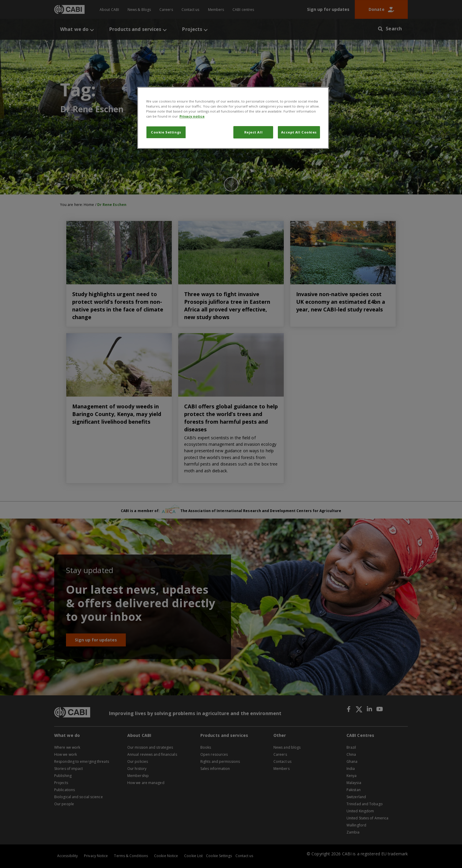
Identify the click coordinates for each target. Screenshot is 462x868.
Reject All (254, 132)
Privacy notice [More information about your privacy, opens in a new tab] (192, 116)
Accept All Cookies (299, 132)
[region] (233, 118)
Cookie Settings (166, 132)
